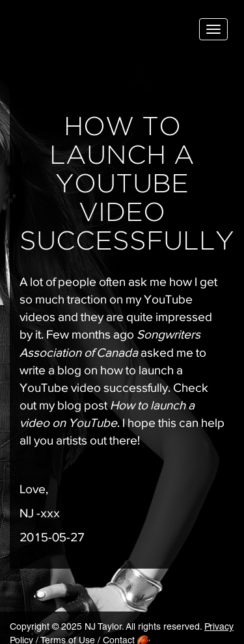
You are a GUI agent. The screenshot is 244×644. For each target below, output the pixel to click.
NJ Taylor (75, 32)
